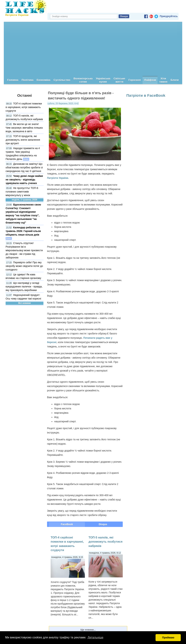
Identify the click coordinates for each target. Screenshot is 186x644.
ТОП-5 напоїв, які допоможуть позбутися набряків (106, 542)
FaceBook (67, 524)
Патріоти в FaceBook (146, 95)
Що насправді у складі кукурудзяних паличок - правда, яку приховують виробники (24, 287)
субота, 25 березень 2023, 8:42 (63, 104)
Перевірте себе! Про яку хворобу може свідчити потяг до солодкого (24, 266)
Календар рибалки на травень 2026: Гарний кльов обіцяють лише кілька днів (23, 231)
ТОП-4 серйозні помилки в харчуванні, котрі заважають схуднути (24, 107)
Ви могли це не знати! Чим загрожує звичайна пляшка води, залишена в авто (24, 128)
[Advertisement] (93, 49)
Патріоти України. (58, 178)
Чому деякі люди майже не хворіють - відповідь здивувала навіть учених (24, 180)
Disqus (103, 524)
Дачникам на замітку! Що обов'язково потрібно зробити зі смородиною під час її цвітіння (24, 167)
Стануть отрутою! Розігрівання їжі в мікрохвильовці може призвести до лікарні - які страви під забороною (24, 250)
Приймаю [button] (168, 638)
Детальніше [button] (95, 637)
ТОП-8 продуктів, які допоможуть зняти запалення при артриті (23, 140)
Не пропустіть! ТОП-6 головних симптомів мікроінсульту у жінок (22, 192)
